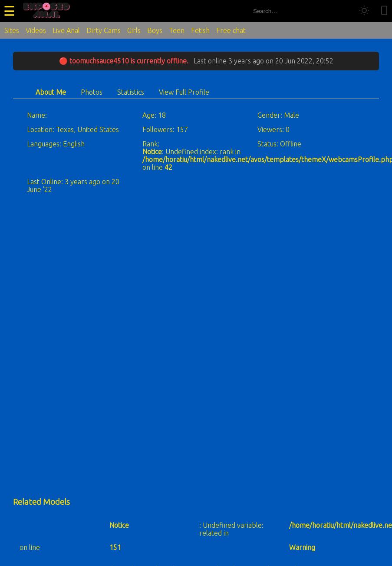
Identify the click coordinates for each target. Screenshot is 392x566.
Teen (177, 30)
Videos (36, 30)
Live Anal (66, 30)
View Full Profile (184, 92)
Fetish (200, 30)
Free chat (231, 30)
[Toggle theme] (364, 11)
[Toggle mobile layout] (384, 11)
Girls (134, 30)
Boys (155, 30)
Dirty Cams (104, 30)
